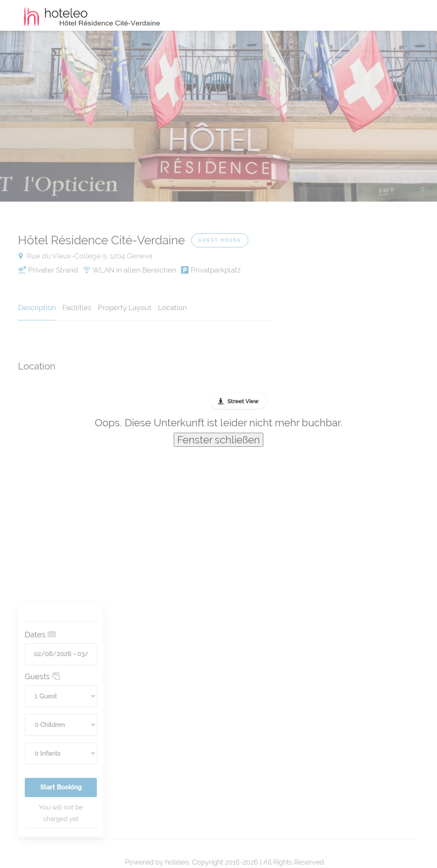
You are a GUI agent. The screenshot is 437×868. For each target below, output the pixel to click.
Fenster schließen (218, 440)
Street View (243, 401)
